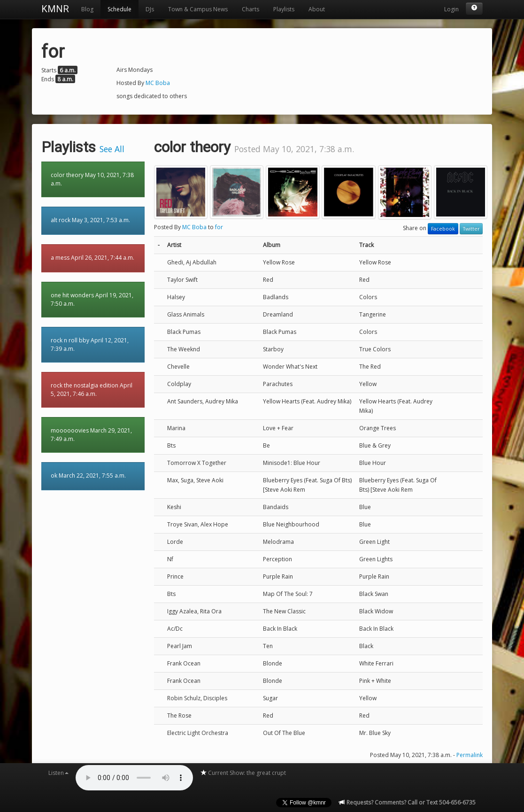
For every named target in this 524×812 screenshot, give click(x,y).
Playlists (284, 9)
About (317, 9)
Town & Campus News (198, 9)
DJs (150, 9)
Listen (58, 773)
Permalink (470, 755)
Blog (87, 9)
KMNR (55, 9)
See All (112, 149)
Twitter (471, 229)
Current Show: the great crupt (243, 773)
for (219, 227)
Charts (250, 9)
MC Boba (158, 83)
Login (451, 9)
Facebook (443, 229)
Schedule (119, 9)
